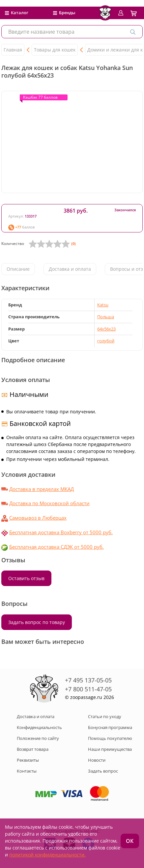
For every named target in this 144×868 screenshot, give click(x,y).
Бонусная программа (110, 727)
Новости (97, 760)
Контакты (27, 771)
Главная (13, 50)
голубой (106, 341)
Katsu (103, 305)
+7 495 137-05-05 (88, 680)
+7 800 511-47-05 (88, 689)
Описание (18, 269)
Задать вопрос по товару (37, 622)
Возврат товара (33, 749)
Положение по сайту (38, 738)
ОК (130, 841)
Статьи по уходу (105, 716)
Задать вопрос (103, 771)
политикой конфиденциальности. (47, 855)
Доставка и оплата (70, 269)
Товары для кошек (55, 50)
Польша (106, 317)
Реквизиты (28, 760)
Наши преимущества (110, 749)
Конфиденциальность (39, 727)
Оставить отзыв (26, 578)
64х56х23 (106, 329)
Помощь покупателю (110, 738)
